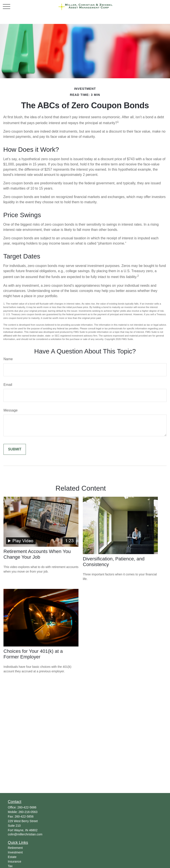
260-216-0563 (28, 812)
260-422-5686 (27, 807)
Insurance (14, 861)
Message (11, 410)
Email (8, 385)
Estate (12, 857)
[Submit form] (15, 449)
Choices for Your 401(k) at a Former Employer (33, 654)
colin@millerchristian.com (25, 834)
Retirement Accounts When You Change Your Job (37, 554)
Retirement (15, 848)
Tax (10, 866)
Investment (15, 852)
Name (8, 359)
